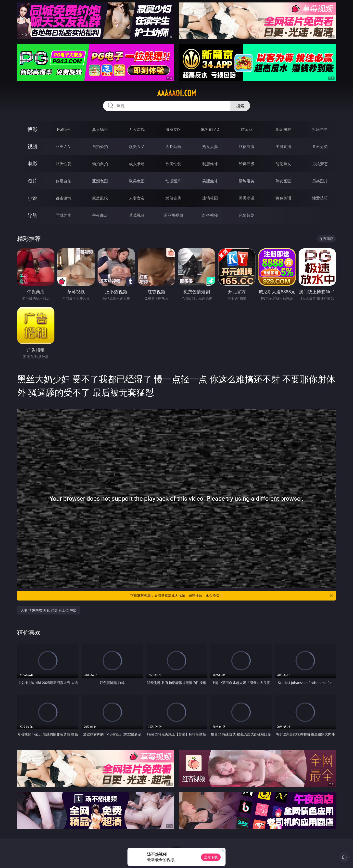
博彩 (32, 129)
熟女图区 (283, 181)
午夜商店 (100, 215)
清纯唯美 (247, 181)
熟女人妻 (210, 147)
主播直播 (283, 147)
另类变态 (320, 164)
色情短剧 (247, 215)
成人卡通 (137, 164)
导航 (32, 215)
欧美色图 (137, 181)
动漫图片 (173, 181)
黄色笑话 (283, 198)
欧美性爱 (173, 164)
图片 (32, 181)
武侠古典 (173, 198)
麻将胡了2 (210, 129)
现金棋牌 (283, 129)
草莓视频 (137, 215)
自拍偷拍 (100, 147)
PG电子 (63, 129)
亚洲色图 (100, 181)
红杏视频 (210, 215)
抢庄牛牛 (320, 129)
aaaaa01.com (177, 93)
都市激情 (63, 198)
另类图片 (320, 181)
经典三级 (247, 164)
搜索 (240, 106)
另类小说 (247, 198)
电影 (32, 164)
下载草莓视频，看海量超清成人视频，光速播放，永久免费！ (232, 596)
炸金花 (247, 129)
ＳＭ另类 (320, 147)
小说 (32, 198)
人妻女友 (137, 198)
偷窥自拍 (63, 181)
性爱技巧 (320, 198)
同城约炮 (63, 215)
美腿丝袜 (210, 181)
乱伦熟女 (283, 164)
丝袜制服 (247, 147)
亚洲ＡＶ (63, 147)
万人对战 (137, 129)
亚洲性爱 (63, 164)
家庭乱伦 (100, 198)
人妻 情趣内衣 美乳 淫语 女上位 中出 (49, 610)
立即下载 (211, 857)
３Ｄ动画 (173, 147)
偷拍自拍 (100, 164)
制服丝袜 (210, 164)
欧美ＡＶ (137, 147)
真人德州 (100, 129)
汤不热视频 (173, 215)
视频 (32, 146)
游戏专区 (173, 129)
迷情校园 (210, 198)
